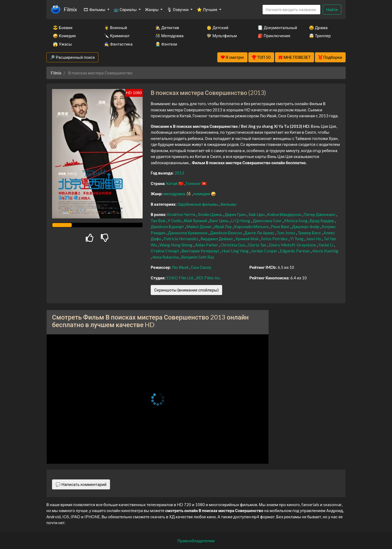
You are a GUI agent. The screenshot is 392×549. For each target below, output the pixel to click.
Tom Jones (286, 233)
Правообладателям (196, 541)
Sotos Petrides (275, 239)
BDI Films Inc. (209, 278)
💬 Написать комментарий (81, 484)
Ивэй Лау (223, 227)
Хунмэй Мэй (247, 239)
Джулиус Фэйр (306, 227)
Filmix (70, 9)
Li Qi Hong (241, 221)
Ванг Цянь (219, 221)
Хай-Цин (257, 214)
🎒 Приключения (274, 36)
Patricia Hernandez (181, 239)
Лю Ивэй (180, 267)
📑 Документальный (276, 28)
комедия (202, 194)
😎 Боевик (63, 28)
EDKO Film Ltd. (180, 278)
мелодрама (175, 194)
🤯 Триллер (320, 36)
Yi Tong (297, 239)
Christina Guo (233, 245)
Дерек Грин (236, 214)
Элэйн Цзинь (210, 214)
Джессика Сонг (267, 221)
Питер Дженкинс (320, 214)
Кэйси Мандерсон (285, 214)
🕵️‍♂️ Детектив (167, 28)
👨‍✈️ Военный (116, 28)
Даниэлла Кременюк (188, 233)
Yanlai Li (326, 245)
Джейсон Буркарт (168, 227)
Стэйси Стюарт (165, 251)
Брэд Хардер (322, 221)
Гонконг (194, 183)
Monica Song (296, 221)
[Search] (291, 10)
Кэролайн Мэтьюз (252, 227)
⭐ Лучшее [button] (207, 9)
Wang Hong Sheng (176, 245)
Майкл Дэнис (200, 227)
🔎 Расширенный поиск (72, 57)
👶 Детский (217, 28)
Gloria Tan (257, 245)
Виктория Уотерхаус (201, 251)
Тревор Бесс (310, 233)
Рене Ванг (281, 227)
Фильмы (228, 204)
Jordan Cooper (265, 251)
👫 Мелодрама (169, 36)
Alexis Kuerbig (325, 251)
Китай (172, 183)
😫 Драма (318, 28)
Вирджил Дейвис (217, 239)
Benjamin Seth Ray (198, 257)
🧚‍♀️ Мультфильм (222, 36)
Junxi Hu (314, 239)
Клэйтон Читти (182, 214)
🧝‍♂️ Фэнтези (166, 44)
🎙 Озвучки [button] (178, 9)
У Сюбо (175, 221)
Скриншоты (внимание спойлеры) (186, 290)
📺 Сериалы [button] (126, 9)
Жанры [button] (152, 9)
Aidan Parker (207, 245)
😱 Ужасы (62, 44)
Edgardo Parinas (295, 251)
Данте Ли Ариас (260, 233)
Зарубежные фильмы (198, 204)
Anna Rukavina (166, 257)
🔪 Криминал (117, 36)
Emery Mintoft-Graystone (293, 245)
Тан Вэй (158, 221)
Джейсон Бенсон (226, 233)
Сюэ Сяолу (201, 267)
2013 (179, 173)
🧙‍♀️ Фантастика (118, 44)
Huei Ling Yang (236, 251)
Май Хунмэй (196, 221)
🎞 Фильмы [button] (95, 9)
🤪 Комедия (64, 36)
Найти (332, 9)
